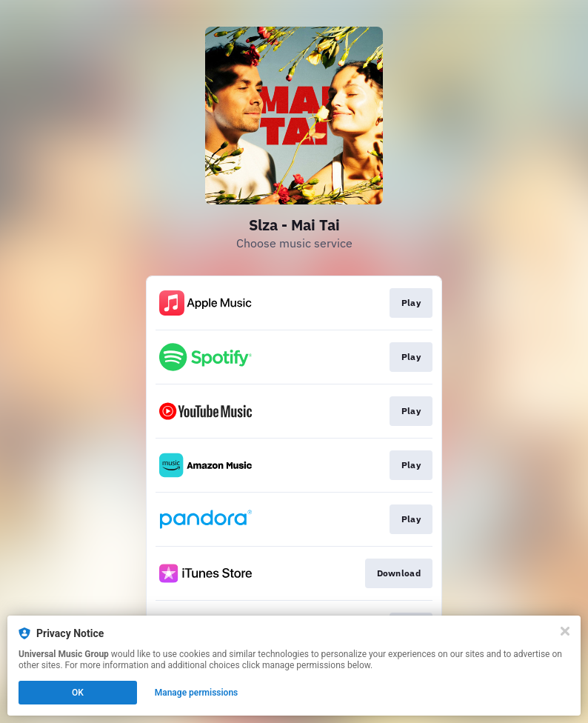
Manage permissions (197, 693)
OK (78, 693)
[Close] (565, 631)
